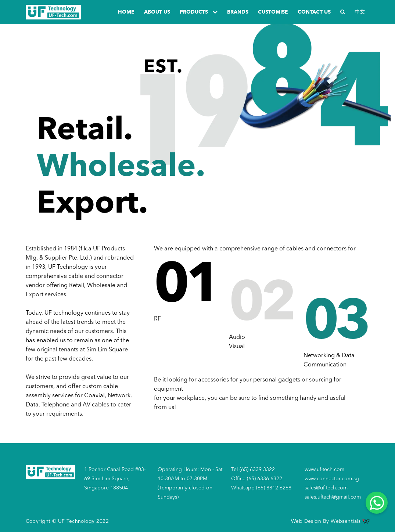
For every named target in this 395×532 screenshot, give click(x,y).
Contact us (314, 12)
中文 (360, 12)
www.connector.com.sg (332, 479)
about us (157, 12)
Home (126, 12)
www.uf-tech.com (324, 470)
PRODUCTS (199, 12)
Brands (238, 12)
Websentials (350, 521)
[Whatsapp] (377, 503)
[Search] (343, 12)
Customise (273, 12)
